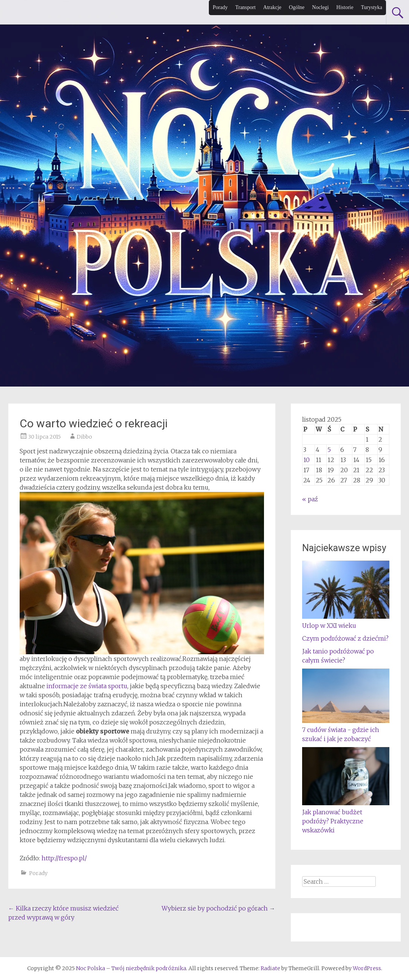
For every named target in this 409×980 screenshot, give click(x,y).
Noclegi (320, 7)
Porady (220, 7)
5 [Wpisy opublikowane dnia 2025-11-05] (329, 450)
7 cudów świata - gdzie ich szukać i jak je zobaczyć (346, 730)
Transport (245, 7)
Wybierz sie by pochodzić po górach (218, 908)
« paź (310, 499)
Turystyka (372, 7)
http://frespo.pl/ (64, 858)
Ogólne (297, 7)
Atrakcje (272, 7)
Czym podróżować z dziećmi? (345, 638)
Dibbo (84, 437)
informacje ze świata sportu (87, 686)
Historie (345, 7)
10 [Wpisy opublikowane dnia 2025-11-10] (306, 460)
